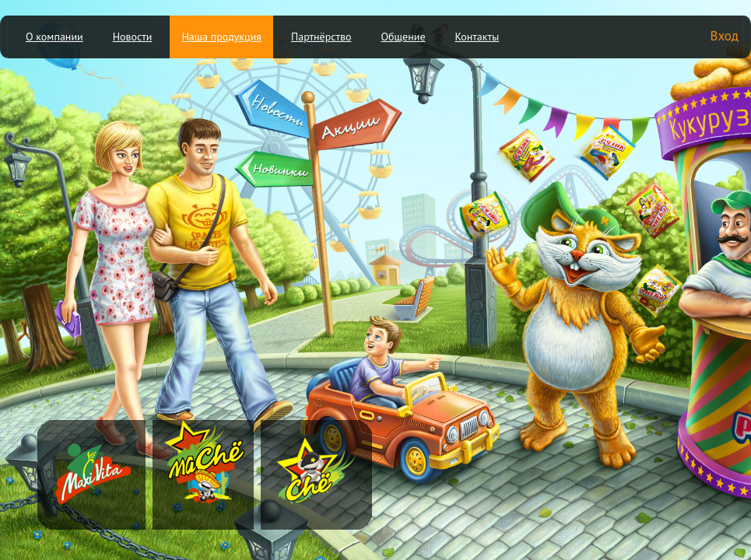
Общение (403, 37)
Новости (133, 37)
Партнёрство (321, 37)
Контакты (477, 37)
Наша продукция (221, 37)
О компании (54, 37)
